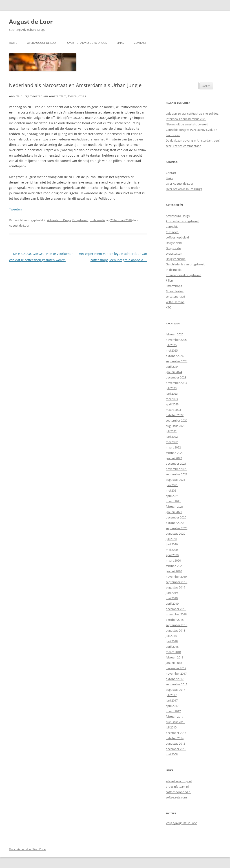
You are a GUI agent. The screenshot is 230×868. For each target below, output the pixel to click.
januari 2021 (174, 512)
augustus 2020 (175, 533)
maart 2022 (173, 447)
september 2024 (177, 361)
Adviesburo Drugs (59, 220)
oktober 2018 (175, 620)
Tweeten (15, 209)
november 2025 (176, 340)
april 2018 (172, 647)
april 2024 (172, 367)
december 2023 (176, 377)
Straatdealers (175, 291)
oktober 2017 (175, 679)
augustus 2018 (175, 630)
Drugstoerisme (176, 259)
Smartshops (174, 286)
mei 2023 (172, 399)
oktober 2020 (175, 523)
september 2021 (177, 474)
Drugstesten (174, 254)
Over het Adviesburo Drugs (87, 43)
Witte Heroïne (175, 302)
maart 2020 (173, 560)
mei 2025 (172, 350)
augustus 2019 (175, 587)
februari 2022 (175, 453)
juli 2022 (171, 431)
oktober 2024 (175, 356)
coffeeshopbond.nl (178, 792)
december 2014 (176, 733)
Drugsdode (173, 248)
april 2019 (172, 603)
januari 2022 (174, 458)
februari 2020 (175, 566)
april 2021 (172, 496)
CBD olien (172, 232)
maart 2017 (173, 711)
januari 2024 (174, 372)
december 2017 (176, 668)
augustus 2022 (175, 426)
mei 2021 (172, 490)
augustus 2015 (175, 722)
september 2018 (177, 625)
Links (120, 43)
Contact (140, 43)
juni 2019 (172, 593)
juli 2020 (171, 539)
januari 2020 (174, 571)
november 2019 (176, 577)
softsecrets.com (176, 797)
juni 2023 (172, 394)
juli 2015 (171, 727)
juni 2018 (172, 641)
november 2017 (176, 673)
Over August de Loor (42, 43)
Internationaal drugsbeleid (184, 275)
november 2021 (176, 469)
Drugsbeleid (80, 220)
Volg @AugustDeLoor (181, 823)
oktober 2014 (175, 738)
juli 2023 (171, 388)
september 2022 (177, 420)
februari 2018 (175, 657)
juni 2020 (172, 544)
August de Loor (31, 22)
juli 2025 (171, 345)
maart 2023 (173, 410)
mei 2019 (172, 598)
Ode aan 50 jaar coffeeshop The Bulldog (192, 114)
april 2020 (172, 555)
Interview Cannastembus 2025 (186, 119)
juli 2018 (171, 636)
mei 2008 (172, 754)
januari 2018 (174, 663)
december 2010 (176, 749)
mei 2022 (172, 442)
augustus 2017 (175, 690)
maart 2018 (173, 652)
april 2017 (172, 706)
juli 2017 (171, 695)
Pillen (169, 280)
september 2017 (177, 684)
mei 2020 (172, 550)
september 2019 (177, 582)
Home (13, 43)
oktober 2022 (175, 415)
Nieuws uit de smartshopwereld (187, 124)
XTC (168, 307)
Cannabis (172, 227)
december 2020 (176, 517)
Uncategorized (175, 297)
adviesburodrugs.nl (179, 781)
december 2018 (176, 609)
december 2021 (176, 464)
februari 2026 (175, 334)
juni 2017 (172, 700)
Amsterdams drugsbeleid (182, 221)
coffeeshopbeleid (177, 237)
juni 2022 (172, 437)
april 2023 (172, 404)
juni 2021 (172, 485)
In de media (97, 220)
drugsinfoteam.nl (177, 787)
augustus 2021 (175, 480)
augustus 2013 (175, 743)
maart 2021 (173, 501)
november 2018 (176, 614)
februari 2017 (175, 717)
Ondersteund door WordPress (28, 849)
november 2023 (176, 383)
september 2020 (177, 528)
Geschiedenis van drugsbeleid (186, 264)
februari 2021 (175, 507)
